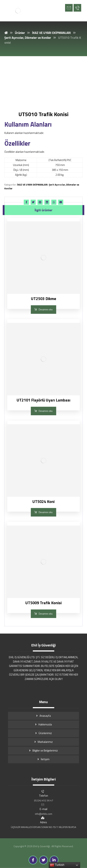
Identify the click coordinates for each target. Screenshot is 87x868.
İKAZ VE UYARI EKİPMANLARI (32, 185)
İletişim (45, 759)
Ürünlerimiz (45, 733)
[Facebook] (33, 860)
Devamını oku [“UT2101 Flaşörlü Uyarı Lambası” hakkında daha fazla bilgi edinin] (46, 411)
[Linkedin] (54, 860)
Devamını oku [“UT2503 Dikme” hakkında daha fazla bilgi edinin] (46, 309)
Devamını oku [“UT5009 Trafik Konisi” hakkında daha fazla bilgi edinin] (46, 614)
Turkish (57, 865)
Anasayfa (45, 716)
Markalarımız (45, 742)
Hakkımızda (45, 724)
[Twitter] (43, 860)
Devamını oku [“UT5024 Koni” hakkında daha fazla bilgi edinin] (46, 512)
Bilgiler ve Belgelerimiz (45, 751)
